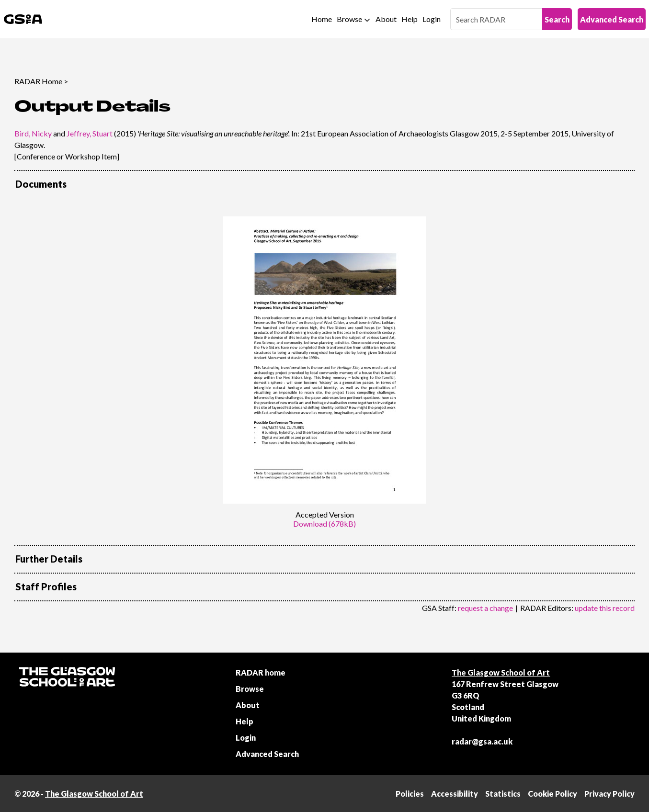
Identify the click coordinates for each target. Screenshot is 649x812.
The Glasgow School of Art (501, 672)
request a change (485, 608)
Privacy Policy (609, 794)
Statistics (503, 794)
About (386, 19)
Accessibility (455, 794)
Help (410, 19)
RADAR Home (38, 81)
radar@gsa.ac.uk (482, 741)
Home (322, 19)
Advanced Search (612, 19)
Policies (410, 794)
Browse (349, 19)
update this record (605, 608)
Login (432, 19)
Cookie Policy (552, 794)
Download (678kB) (324, 524)
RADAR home (261, 672)
